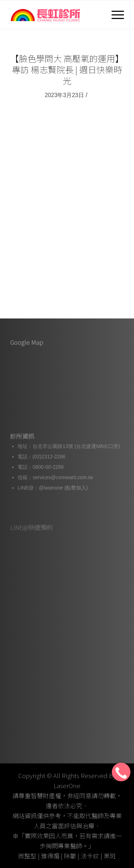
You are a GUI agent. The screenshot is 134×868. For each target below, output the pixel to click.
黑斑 (110, 856)
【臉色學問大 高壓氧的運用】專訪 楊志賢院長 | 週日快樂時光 (67, 69)
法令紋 (90, 856)
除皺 (70, 856)
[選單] (114, 15)
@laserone (51, 493)
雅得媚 (50, 856)
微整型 (27, 856)
